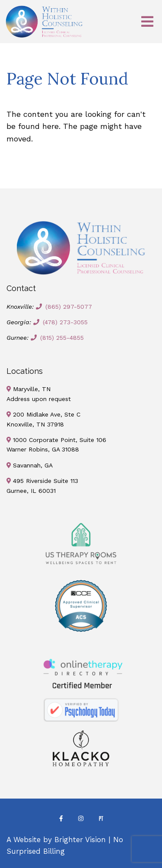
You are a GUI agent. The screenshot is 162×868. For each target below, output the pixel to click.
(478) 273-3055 (65, 322)
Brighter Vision (80, 840)
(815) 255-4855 (62, 338)
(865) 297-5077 (69, 307)
